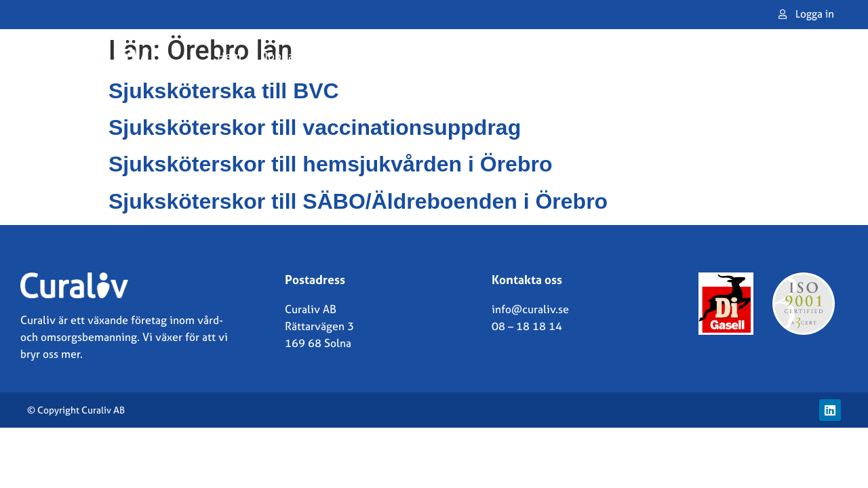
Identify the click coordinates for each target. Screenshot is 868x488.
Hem (229, 56)
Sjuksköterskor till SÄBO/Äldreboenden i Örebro (358, 201)
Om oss (682, 56)
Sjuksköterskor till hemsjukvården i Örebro (330, 164)
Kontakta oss (764, 56)
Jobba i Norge (398, 56)
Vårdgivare (490, 56)
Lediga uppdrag (587, 56)
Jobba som (298, 56)
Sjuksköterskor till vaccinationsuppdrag (315, 127)
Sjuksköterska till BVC (224, 91)
